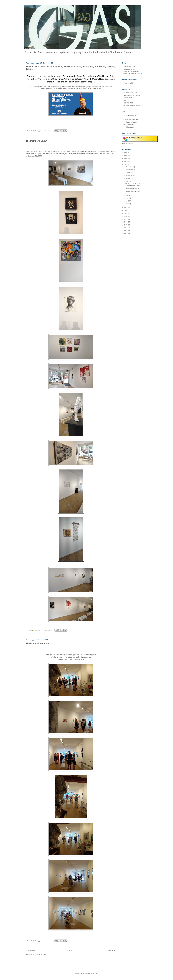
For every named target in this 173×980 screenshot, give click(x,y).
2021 (126, 207)
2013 (126, 231)
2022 (126, 164)
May (127, 198)
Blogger (95, 974)
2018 (126, 216)
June (128, 195)
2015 (126, 225)
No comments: (47, 131)
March (128, 204)
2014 (126, 228)
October (129, 173)
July (127, 181)
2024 (126, 158)
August (128, 178)
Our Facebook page (130, 122)
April (127, 201)
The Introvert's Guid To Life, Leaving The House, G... (134, 185)
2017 (126, 219)
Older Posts (112, 951)
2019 (126, 213)
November (129, 170)
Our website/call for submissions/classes (130, 116)
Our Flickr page (129, 127)
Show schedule (129, 83)
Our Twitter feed (129, 124)
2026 (126, 153)
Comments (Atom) (41, 954)
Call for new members (131, 119)
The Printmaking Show (37, 643)
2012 (126, 234)
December (129, 167)
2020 (126, 210)
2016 (126, 222)
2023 (126, 161)
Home (71, 951)
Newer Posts (31, 951)
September (130, 175)
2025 (126, 156)
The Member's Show (36, 141)
